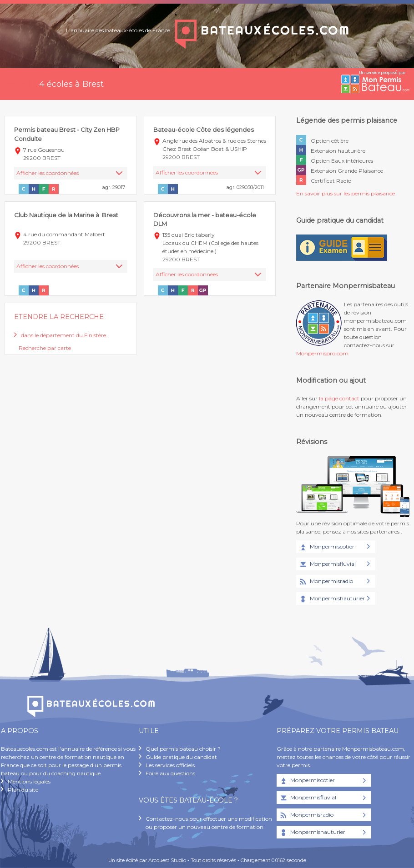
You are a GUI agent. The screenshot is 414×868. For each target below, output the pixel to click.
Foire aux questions (170, 773)
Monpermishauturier (332, 599)
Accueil (15, 84)
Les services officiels (170, 765)
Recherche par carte (45, 348)
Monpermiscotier (326, 547)
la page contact (339, 398)
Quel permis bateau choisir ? (183, 749)
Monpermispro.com (322, 353)
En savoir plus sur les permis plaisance (346, 193)
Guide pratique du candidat (181, 757)
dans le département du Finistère (63, 335)
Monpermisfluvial (327, 564)
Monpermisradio (326, 582)
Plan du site (23, 790)
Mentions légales (29, 781)
